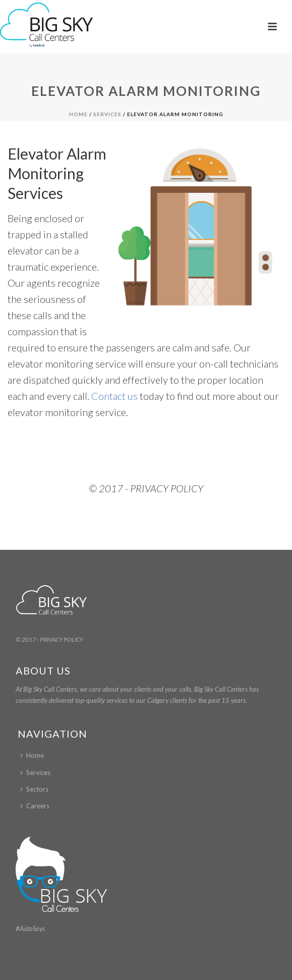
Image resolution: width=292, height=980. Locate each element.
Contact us (114, 396)
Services (107, 114)
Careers (35, 806)
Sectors (34, 789)
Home (78, 114)
